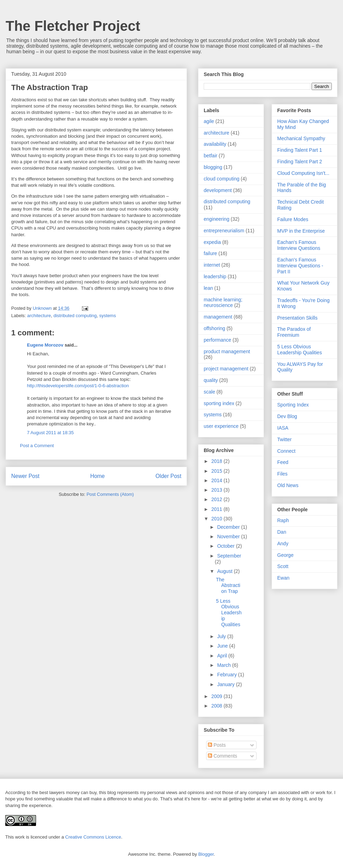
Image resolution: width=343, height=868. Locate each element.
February (227, 675)
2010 (218, 519)
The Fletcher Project (73, 26)
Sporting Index (293, 405)
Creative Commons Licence (93, 837)
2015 (218, 471)
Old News (288, 485)
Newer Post (25, 476)
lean (208, 288)
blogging (213, 167)
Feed (283, 462)
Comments (223, 756)
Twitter (284, 439)
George (285, 555)
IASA (283, 428)
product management (227, 351)
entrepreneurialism (224, 231)
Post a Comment (37, 446)
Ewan (283, 578)
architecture (39, 316)
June (223, 646)
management (218, 317)
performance (218, 340)
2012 (218, 499)
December (229, 527)
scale (209, 392)
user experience (221, 426)
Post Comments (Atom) (110, 494)
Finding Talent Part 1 (300, 150)
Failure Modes (293, 219)
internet (212, 265)
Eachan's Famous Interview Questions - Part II (300, 266)
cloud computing (222, 179)
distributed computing (75, 316)
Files (282, 474)
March (225, 665)
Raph (283, 520)
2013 (218, 490)
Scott (283, 566)
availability (215, 144)
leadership (215, 276)
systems (108, 316)
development (218, 190)
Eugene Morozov (45, 345)
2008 (218, 706)
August (225, 571)
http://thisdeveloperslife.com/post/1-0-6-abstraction (78, 386)
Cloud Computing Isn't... (303, 173)
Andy (283, 544)
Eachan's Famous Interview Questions (299, 245)
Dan (282, 532)
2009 (218, 696)
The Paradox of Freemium (294, 332)
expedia (212, 242)
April (223, 656)
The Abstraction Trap (228, 586)
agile (209, 121)
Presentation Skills (297, 318)
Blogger (206, 854)
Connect (286, 451)
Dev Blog (287, 416)
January (226, 684)
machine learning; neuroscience (223, 303)
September (229, 556)
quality (211, 380)
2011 (218, 509)
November (229, 536)
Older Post (168, 476)
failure (210, 253)
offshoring (214, 328)
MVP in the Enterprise (301, 231)
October (226, 546)
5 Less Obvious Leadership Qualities (229, 613)
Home (98, 476)
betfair (211, 156)
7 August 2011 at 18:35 (50, 433)
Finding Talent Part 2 (300, 162)
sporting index (219, 403)
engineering (216, 219)
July (222, 636)
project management (226, 369)
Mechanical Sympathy (301, 138)
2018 (218, 461)
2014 (218, 480)
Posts (217, 745)
